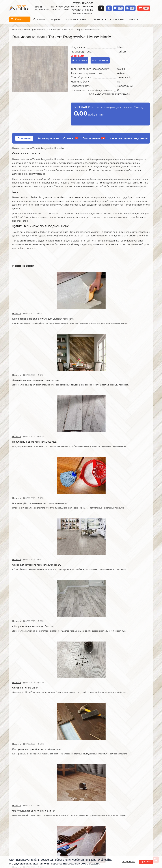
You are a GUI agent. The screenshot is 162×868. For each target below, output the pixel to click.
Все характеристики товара (110, 94)
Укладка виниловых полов (73, 776)
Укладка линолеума (69, 772)
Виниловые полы (116, 776)
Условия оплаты (18, 776)
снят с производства (35, 30)
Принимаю (146, 862)
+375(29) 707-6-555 (82, 7)
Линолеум (113, 772)
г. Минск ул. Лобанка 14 (97, 817)
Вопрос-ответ (94, 138)
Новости (133, 19)
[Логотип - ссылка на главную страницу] (33, 811)
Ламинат (112, 768)
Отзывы (71, 138)
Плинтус (112, 788)
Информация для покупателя (129, 138)
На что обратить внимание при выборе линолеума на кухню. (30, 725)
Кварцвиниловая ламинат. (74, 654)
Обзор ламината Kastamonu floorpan (127, 382)
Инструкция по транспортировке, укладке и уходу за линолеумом (28, 790)
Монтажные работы (71, 762)
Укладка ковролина (69, 780)
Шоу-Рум (56, 19)
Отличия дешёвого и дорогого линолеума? (77, 725)
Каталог (112, 762)
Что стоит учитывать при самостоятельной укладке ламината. (33, 516)
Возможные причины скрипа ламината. (29, 586)
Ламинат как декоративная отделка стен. (79, 316)
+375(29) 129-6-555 (82, 3)
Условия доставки (19, 772)
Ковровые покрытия (118, 780)
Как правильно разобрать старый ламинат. (78, 450)
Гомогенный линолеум (119, 784)
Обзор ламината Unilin (25, 448)
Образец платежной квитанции (26, 780)
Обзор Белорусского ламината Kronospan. (77, 383)
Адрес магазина (18, 795)
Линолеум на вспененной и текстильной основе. (122, 655)
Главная (16, 30)
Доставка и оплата (76, 19)
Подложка (113, 793)
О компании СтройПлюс (23, 768)
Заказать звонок (82, 13)
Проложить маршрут (96, 809)
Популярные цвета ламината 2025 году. (126, 316)
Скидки (39, 19)
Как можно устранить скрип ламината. (122, 516)
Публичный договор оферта (25, 784)
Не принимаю (128, 862)
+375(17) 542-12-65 (82, 10)
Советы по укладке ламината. (76, 584)
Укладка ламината (68, 768)
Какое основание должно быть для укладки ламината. (32, 316)
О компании (117, 19)
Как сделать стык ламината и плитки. (33, 654)
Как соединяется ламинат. (121, 584)
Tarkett (122, 52)
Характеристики (48, 138)
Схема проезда (92, 813)
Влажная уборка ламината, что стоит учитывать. (33, 383)
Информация (18, 762)
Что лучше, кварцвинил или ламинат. (127, 448)
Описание (24, 138)
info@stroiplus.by (23, 831)
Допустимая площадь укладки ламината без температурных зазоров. (76, 518)
